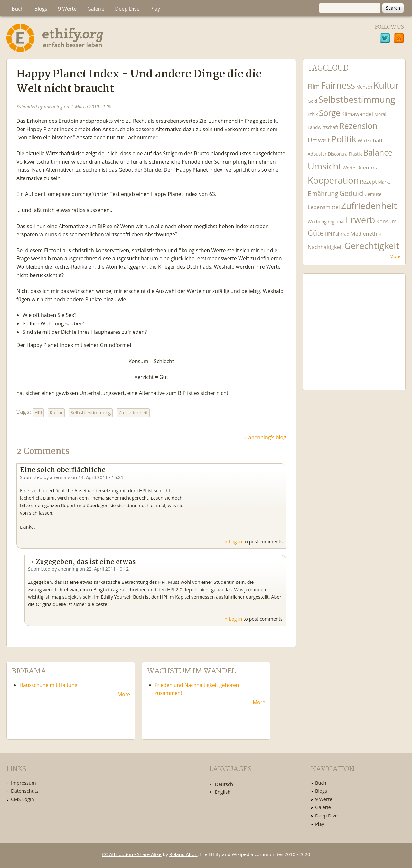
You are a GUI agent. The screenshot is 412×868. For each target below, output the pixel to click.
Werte (349, 168)
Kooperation (333, 180)
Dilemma (367, 167)
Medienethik (366, 233)
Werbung (317, 222)
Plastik (355, 154)
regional (336, 222)
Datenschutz (25, 791)
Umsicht (325, 166)
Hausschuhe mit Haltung (49, 685)
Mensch (364, 87)
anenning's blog (267, 437)
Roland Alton (183, 854)
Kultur (56, 413)
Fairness (338, 85)
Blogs (41, 9)
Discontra (337, 154)
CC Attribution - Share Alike (132, 854)
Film (314, 86)
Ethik (313, 114)
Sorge (330, 113)
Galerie (96, 9)
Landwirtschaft (323, 127)
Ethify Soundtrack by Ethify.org (354, 327)
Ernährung (323, 193)
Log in (236, 541)
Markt (384, 182)
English (223, 792)
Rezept (368, 182)
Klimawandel (357, 114)
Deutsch (224, 784)
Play (155, 9)
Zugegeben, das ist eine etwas (86, 562)
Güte (316, 233)
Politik (344, 139)
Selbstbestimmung (91, 413)
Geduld (351, 193)
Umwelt (319, 140)
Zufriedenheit (133, 413)
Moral (380, 114)
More (395, 256)
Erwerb (360, 220)
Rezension (358, 126)
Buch (18, 9)
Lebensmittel (324, 207)
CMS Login (23, 799)
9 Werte (67, 9)
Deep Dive (127, 9)
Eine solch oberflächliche (63, 470)
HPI (38, 413)
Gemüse (373, 194)
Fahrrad (341, 234)
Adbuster (317, 154)
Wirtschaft (370, 140)
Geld (313, 101)
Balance (378, 153)
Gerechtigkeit (372, 246)
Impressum (23, 783)
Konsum (386, 221)
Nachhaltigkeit (325, 247)
